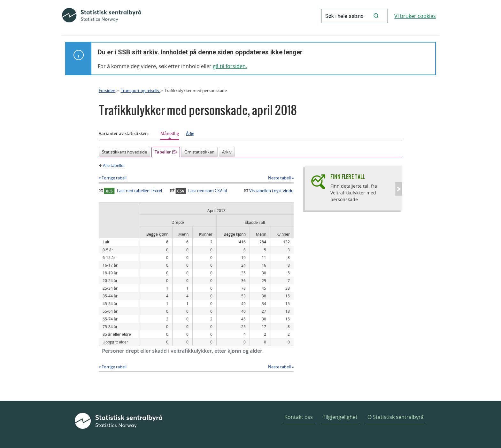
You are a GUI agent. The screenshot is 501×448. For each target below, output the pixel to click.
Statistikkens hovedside (124, 152)
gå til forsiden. (230, 66)
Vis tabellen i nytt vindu (271, 191)
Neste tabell (279, 178)
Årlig (190, 133)
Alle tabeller (114, 165)
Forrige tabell (114, 178)
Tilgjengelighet (340, 417)
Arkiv (227, 152)
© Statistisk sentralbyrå (396, 417)
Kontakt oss (299, 417)
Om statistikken (199, 152)
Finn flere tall (348, 177)
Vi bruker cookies (415, 16)
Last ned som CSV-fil (201, 191)
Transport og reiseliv (141, 90)
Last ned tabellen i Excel (133, 191)
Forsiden (107, 90)
